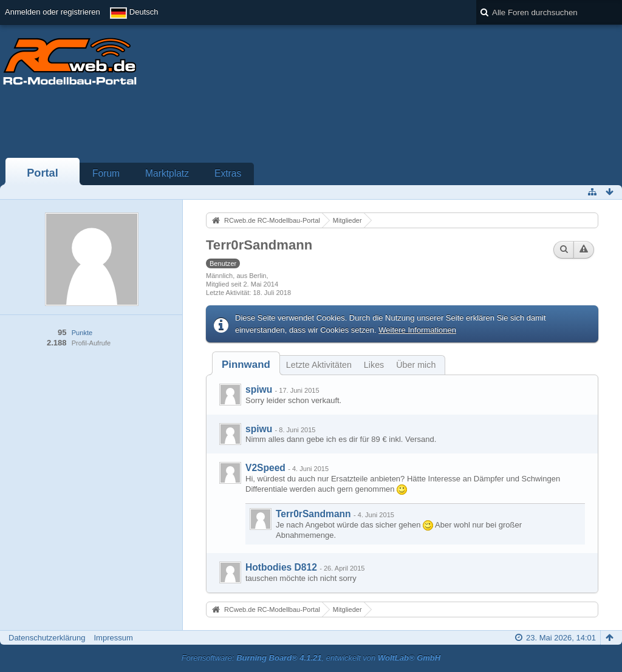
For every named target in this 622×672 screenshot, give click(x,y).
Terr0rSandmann (313, 514)
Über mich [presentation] (416, 365)
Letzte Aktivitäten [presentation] (319, 365)
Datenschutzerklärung (47, 638)
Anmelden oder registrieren (53, 12)
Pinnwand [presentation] (246, 365)
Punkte (82, 333)
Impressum (113, 638)
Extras (228, 173)
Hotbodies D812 (281, 567)
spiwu (259, 389)
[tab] (246, 365)
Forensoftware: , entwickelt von (311, 658)
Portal (43, 173)
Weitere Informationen (417, 330)
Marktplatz (167, 173)
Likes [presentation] (374, 365)
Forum (106, 173)
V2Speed (265, 468)
